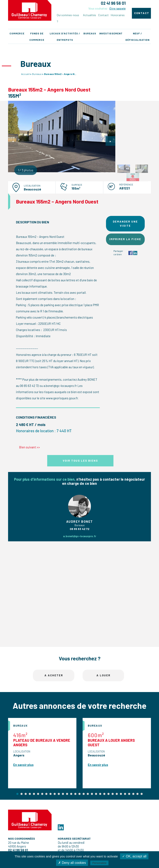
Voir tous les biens (80, 461)
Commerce (17, 33)
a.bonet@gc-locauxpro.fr (80, 536)
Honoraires (118, 15)
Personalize (99, 863)
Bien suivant (30, 447)
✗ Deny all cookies (72, 863)
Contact (103, 15)
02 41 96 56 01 (113, 3)
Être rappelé (118, 8)
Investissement (111, 33)
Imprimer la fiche (125, 239)
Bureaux (90, 33)
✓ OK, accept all (134, 856)
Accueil (25, 74)
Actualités (90, 15)
